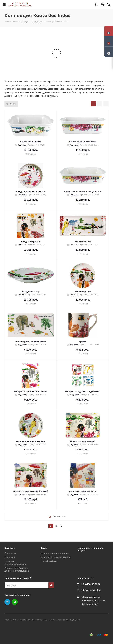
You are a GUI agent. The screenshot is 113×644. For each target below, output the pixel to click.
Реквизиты (10, 557)
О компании (11, 553)
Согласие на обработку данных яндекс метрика (17, 569)
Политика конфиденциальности (16, 563)
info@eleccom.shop (91, 590)
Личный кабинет (49, 561)
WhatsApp (15, 602)
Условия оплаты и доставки (55, 553)
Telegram (7, 602)
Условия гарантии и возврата (56, 557)
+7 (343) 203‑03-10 (91, 584)
